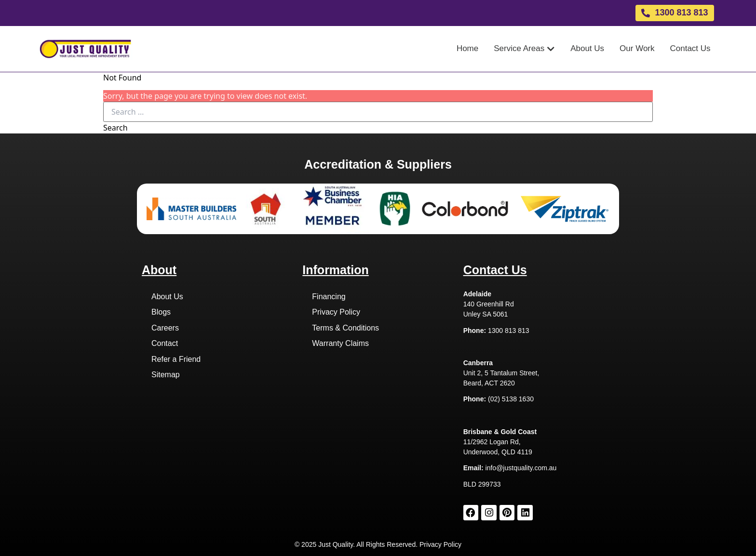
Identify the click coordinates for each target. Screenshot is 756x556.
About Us (167, 297)
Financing (329, 297)
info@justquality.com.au (521, 468)
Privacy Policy (336, 312)
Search (115, 128)
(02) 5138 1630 (511, 399)
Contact (165, 343)
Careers (165, 328)
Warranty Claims (340, 343)
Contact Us (495, 270)
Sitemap (166, 375)
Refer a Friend (176, 359)
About (159, 270)
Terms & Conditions (345, 328)
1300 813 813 (509, 331)
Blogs (161, 312)
